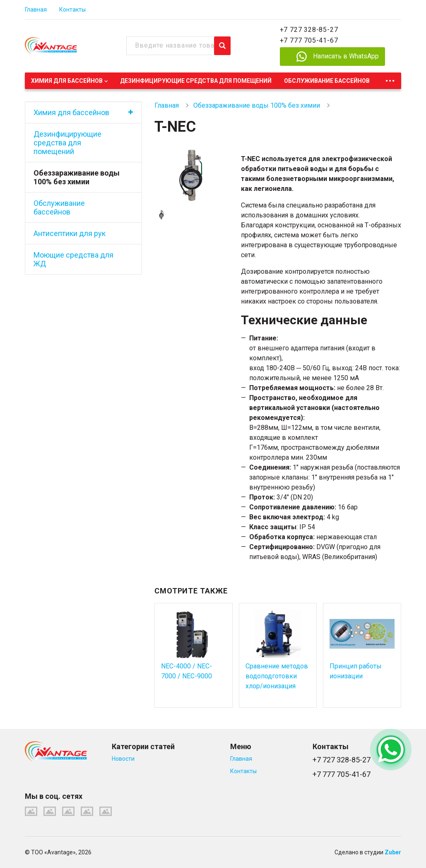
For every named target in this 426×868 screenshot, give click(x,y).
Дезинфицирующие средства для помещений (196, 81)
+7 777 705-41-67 (309, 40)
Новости (123, 759)
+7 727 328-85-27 (309, 30)
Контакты (72, 10)
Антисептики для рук (70, 233)
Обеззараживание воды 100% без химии (77, 177)
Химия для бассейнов (67, 81)
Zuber (393, 852)
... (390, 78)
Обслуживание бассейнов (327, 81)
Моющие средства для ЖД (73, 259)
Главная (36, 10)
